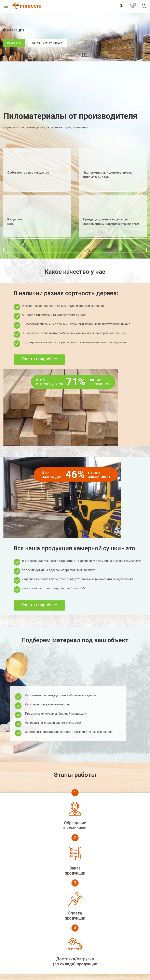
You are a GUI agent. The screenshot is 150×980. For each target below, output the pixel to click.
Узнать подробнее (39, 359)
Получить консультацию (47, 43)
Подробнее (14, 43)
